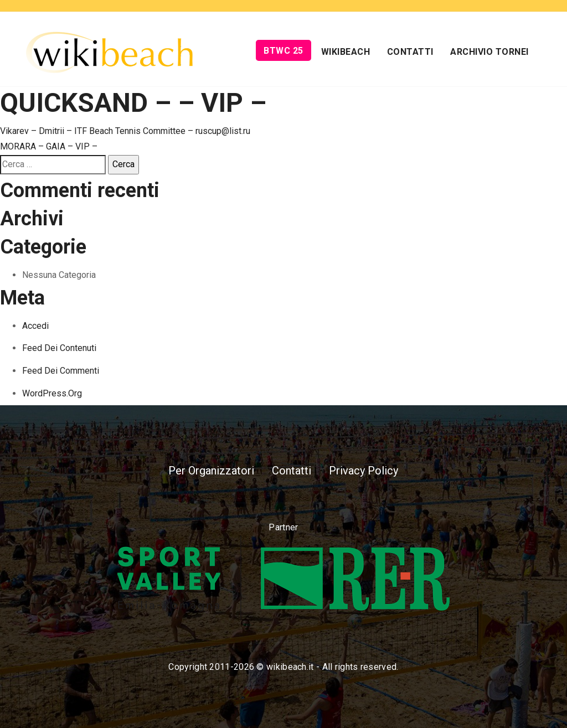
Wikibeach (346, 52)
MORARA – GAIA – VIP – (49, 146)
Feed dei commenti (61, 371)
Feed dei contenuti (59, 348)
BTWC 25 (283, 51)
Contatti (410, 52)
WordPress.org (52, 393)
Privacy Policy (364, 471)
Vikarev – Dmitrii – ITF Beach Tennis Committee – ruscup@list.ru (125, 131)
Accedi (35, 326)
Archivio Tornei (489, 52)
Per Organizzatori (211, 471)
